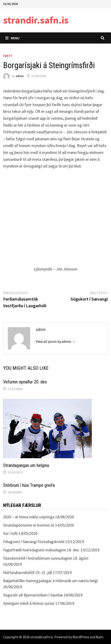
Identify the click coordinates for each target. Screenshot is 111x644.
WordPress (81, 637)
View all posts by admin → (56, 341)
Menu (12, 38)
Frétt (8, 56)
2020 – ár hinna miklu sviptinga (29, 517)
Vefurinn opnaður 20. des (25, 382)
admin (20, 76)
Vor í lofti (10, 533)
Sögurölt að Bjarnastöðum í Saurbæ (33, 595)
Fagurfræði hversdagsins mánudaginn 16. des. (41, 550)
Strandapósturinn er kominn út (29, 525)
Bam (100, 637)
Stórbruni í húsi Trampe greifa (29, 485)
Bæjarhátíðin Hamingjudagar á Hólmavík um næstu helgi (50, 581)
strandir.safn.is (36, 20)
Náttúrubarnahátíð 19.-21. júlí (28, 572)
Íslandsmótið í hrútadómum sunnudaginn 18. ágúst (46, 558)
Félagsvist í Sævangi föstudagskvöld (34, 542)
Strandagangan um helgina (26, 465)
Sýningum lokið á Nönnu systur (29, 603)
